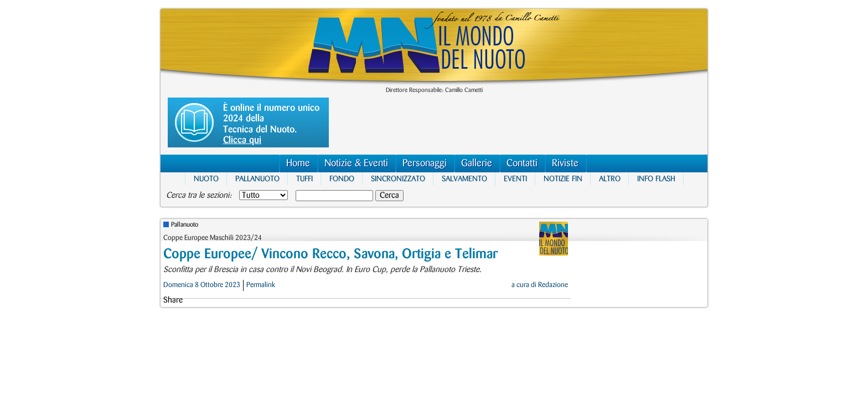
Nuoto (206, 179)
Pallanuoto (257, 179)
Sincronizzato (398, 179)
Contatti (522, 163)
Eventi (515, 179)
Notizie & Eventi (356, 163)
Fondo (342, 179)
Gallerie (477, 163)
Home (298, 163)
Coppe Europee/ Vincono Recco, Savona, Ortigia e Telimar (330, 254)
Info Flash (656, 179)
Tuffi (304, 179)
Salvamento (464, 179)
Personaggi (425, 163)
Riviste (565, 163)
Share (173, 300)
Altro (610, 179)
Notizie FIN (563, 179)
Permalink (261, 285)
